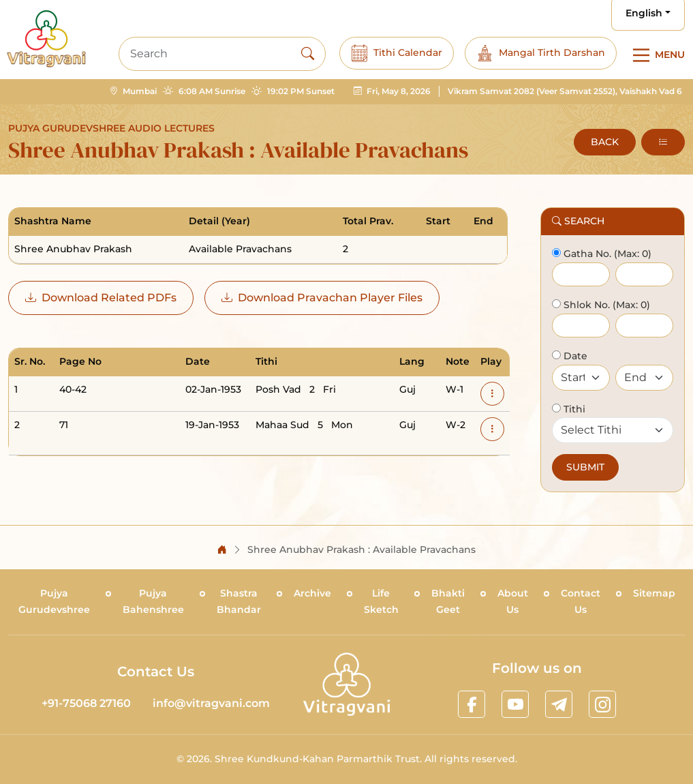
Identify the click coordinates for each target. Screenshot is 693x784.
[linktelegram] (559, 704)
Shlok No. (585, 305)
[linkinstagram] (602, 704)
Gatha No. (586, 254)
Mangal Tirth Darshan (541, 53)
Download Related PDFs (101, 298)
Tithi (573, 409)
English (644, 13)
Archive (312, 593)
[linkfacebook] (472, 704)
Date (574, 356)
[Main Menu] (656, 55)
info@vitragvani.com (211, 703)
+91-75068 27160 (86, 703)
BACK (605, 142)
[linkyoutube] (515, 704)
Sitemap (654, 593)
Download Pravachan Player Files (322, 298)
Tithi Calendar (397, 53)
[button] (663, 142)
